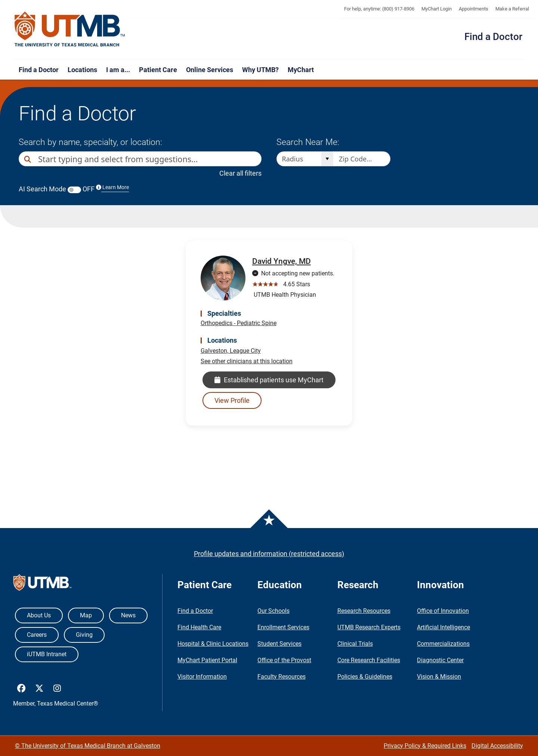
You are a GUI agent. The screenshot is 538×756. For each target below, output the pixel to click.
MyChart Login (437, 9)
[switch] (74, 190)
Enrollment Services (283, 627)
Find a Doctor (493, 37)
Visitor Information (202, 677)
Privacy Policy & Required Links (425, 746)
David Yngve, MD (282, 261)
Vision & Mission (439, 677)
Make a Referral (512, 9)
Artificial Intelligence (443, 627)
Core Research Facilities (369, 660)
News (128, 615)
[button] (254, 159)
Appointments (474, 9)
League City (245, 351)
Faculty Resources (282, 677)
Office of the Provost (284, 660)
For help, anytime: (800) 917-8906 (379, 9)
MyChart (301, 70)
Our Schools (273, 611)
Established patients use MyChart (269, 380)
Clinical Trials (355, 644)
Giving (84, 635)
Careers (37, 635)
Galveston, (215, 351)
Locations (82, 70)
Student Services (279, 644)
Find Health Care (199, 627)
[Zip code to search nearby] (362, 159)
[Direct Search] (28, 159)
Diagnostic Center (440, 660)
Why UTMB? (260, 70)
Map (86, 615)
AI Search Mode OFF (74, 189)
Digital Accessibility (497, 746)
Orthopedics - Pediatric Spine (239, 323)
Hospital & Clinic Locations (213, 644)
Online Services (210, 70)
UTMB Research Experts (369, 627)
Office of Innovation (443, 611)
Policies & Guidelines (365, 677)
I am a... (118, 70)
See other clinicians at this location (247, 361)
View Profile (232, 400)
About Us (39, 615)
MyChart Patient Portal (207, 660)
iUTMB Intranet (47, 654)
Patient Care (158, 70)
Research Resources (364, 611)
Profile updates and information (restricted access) (269, 554)
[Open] (327, 159)
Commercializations (443, 644)
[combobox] (143, 159)
